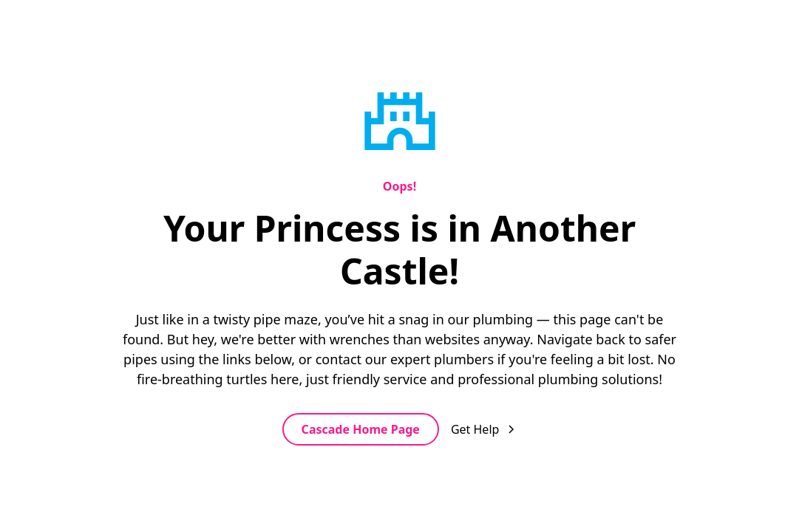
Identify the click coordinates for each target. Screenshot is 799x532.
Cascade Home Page (361, 429)
